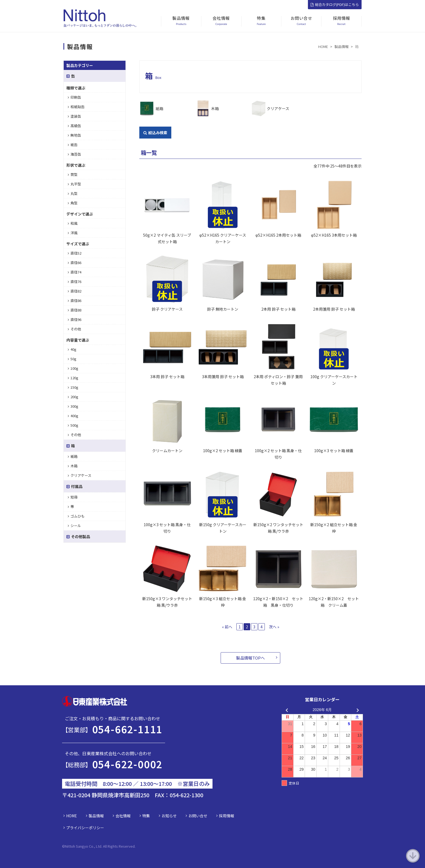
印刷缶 (74, 97)
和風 (73, 223)
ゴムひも (76, 516)
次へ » (274, 627)
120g (73, 378)
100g (73, 368)
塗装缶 (74, 116)
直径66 (75, 263)
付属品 (74, 486)
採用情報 (227, 816)
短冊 (73, 497)
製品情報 (96, 816)
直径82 (75, 291)
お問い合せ (198, 816)
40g (72, 349)
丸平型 (74, 184)
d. (134, 846)
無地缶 (74, 135)
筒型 (73, 174)
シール (74, 525)
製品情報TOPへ (250, 658)
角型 (73, 203)
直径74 (75, 272)
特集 (146, 816)
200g (73, 397)
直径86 (75, 300)
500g (73, 425)
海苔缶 (74, 154)
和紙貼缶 (76, 107)
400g (73, 416)
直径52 (75, 253)
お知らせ (169, 816)
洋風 (73, 233)
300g (73, 406)
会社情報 (123, 816)
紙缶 (73, 145)
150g (73, 387)
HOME (72, 816)
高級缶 (74, 126)
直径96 (75, 319)
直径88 (75, 310)
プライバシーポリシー (85, 828)
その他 (74, 329)
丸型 (73, 193)
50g (72, 359)
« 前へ (227, 627)
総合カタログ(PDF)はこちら (335, 4)
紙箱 (159, 108)
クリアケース (278, 108)
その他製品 (78, 536)
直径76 (75, 282)
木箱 (215, 108)
